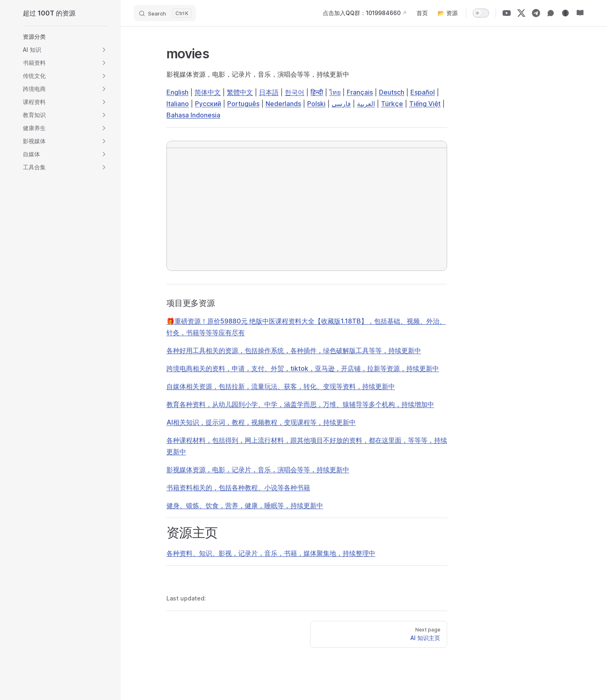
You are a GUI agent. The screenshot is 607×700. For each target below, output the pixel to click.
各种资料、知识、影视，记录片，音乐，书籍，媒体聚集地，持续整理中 (271, 553)
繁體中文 (240, 92)
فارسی (341, 104)
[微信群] (551, 13)
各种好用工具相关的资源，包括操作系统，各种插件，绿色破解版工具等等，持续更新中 (294, 350)
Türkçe (392, 104)
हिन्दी (317, 92)
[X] (521, 13)
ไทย (335, 92)
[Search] (165, 13)
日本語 (269, 92)
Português (243, 104)
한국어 (295, 92)
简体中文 (208, 92)
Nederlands (283, 104)
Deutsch (392, 92)
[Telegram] (536, 13)
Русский (208, 104)
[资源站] (580, 13)
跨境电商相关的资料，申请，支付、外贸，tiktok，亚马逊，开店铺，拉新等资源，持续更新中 (303, 368)
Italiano (178, 104)
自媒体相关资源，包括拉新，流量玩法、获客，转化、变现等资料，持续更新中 (281, 386)
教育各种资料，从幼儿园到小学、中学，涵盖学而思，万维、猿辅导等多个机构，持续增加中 (300, 404)
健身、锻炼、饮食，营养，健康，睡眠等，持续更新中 (245, 505)
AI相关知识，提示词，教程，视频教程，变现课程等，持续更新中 (261, 422)
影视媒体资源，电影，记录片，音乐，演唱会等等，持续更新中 (258, 470)
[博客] (565, 13)
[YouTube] (507, 13)
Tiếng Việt (425, 104)
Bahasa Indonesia (193, 115)
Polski (316, 104)
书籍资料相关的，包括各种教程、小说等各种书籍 (238, 487)
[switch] (481, 13)
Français (360, 92)
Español (423, 92)
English (177, 92)
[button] (65, 37)
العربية (366, 104)
